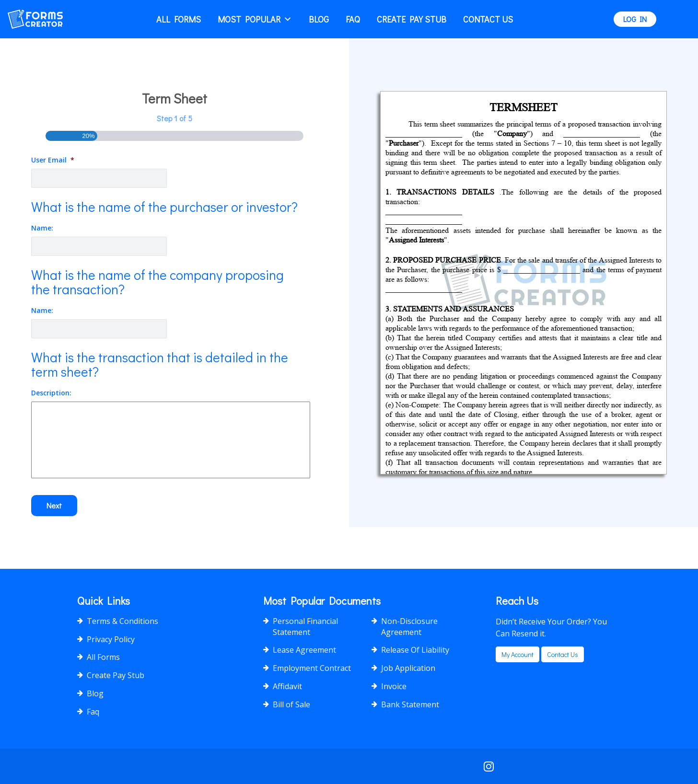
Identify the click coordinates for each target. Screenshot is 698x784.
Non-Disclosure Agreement (409, 627)
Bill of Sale (291, 704)
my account (518, 654)
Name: (42, 228)
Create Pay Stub (412, 19)
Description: (51, 393)
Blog (319, 19)
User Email (53, 160)
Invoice (394, 686)
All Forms (179, 19)
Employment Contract (312, 668)
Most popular (255, 19)
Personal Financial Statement (305, 627)
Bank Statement (410, 704)
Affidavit (287, 686)
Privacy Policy (111, 639)
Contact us (563, 654)
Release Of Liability (415, 650)
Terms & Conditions (122, 621)
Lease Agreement (304, 650)
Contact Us (488, 19)
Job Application (408, 668)
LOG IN (635, 19)
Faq (353, 19)
